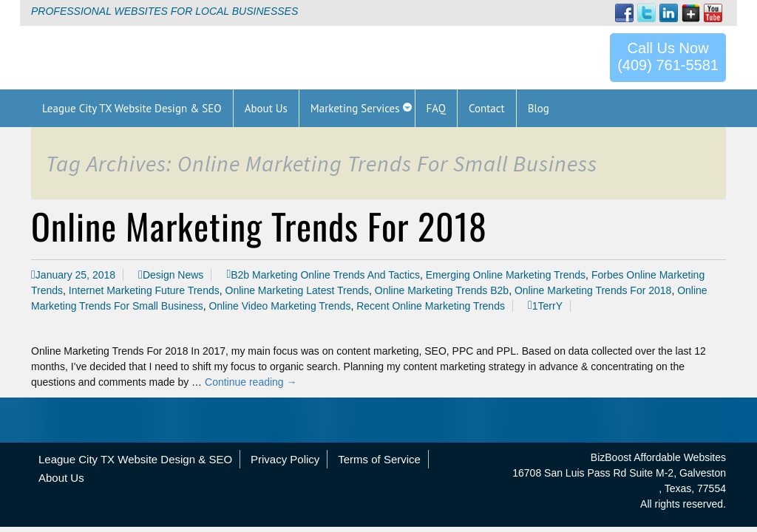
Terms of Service (379, 459)
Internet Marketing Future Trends (144, 290)
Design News (173, 275)
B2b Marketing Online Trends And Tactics (325, 275)
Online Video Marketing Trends (279, 306)
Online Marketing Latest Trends (298, 290)
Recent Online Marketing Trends (431, 306)
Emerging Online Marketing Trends (506, 275)
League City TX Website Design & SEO (135, 459)
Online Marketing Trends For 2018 (259, 226)
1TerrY (547, 306)
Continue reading (251, 382)
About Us (61, 478)
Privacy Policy (285, 459)
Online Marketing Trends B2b (442, 290)
